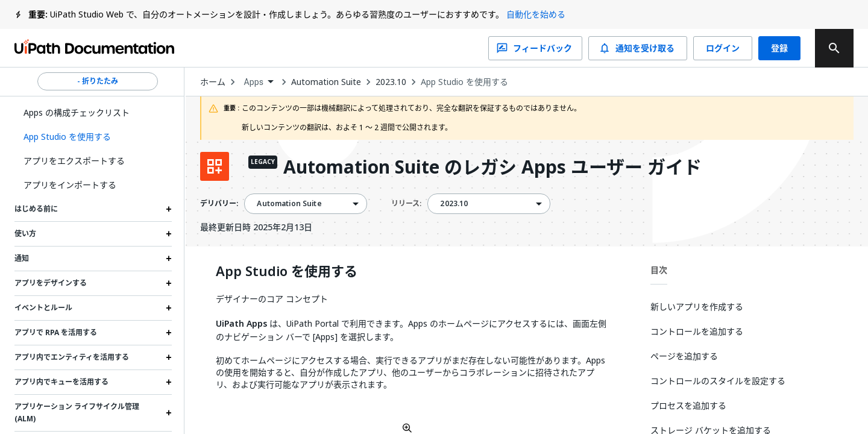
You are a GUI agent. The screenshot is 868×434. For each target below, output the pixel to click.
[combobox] (258, 82)
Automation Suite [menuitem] (289, 204)
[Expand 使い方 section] (169, 234)
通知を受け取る (638, 48)
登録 (779, 48)
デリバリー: (219, 204)
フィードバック (535, 48)
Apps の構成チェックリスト (77, 112)
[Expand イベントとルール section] (169, 308)
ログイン (723, 48)
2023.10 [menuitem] (454, 204)
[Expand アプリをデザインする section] (169, 283)
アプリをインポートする (70, 185)
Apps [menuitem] (253, 82)
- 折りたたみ (98, 81)
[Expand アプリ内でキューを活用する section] (169, 382)
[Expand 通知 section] (169, 259)
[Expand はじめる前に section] (169, 209)
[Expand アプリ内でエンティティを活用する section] (169, 357)
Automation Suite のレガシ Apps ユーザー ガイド (492, 168)
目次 (659, 270)
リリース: (406, 203)
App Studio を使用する (464, 82)
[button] (93, 137)
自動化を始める (536, 14)
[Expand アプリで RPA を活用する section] (169, 333)
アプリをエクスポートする (74, 161)
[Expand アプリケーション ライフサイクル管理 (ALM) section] (169, 413)
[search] (834, 48)
